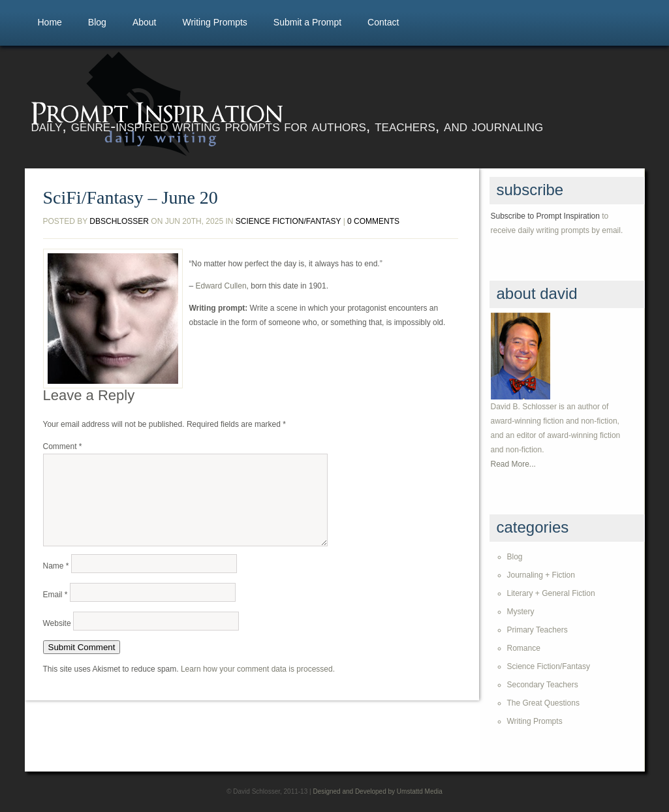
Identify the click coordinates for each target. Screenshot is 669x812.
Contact (383, 22)
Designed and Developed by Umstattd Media (377, 791)
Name (56, 582)
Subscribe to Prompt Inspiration (545, 216)
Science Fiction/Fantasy (288, 221)
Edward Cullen (221, 286)
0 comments (373, 221)
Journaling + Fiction (541, 575)
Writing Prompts (214, 22)
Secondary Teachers (543, 685)
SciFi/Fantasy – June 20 (131, 198)
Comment (63, 446)
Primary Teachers (537, 630)
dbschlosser (119, 221)
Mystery (521, 612)
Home (50, 22)
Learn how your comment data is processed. (258, 685)
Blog (97, 22)
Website (57, 639)
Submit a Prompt (307, 22)
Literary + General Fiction (551, 593)
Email (55, 610)
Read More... (513, 464)
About (145, 22)
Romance (524, 648)
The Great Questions (543, 703)
